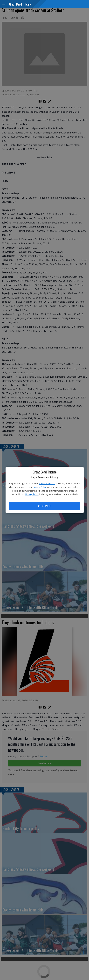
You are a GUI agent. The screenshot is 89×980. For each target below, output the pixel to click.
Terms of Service (47, 483)
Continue (44, 506)
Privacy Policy (40, 487)
